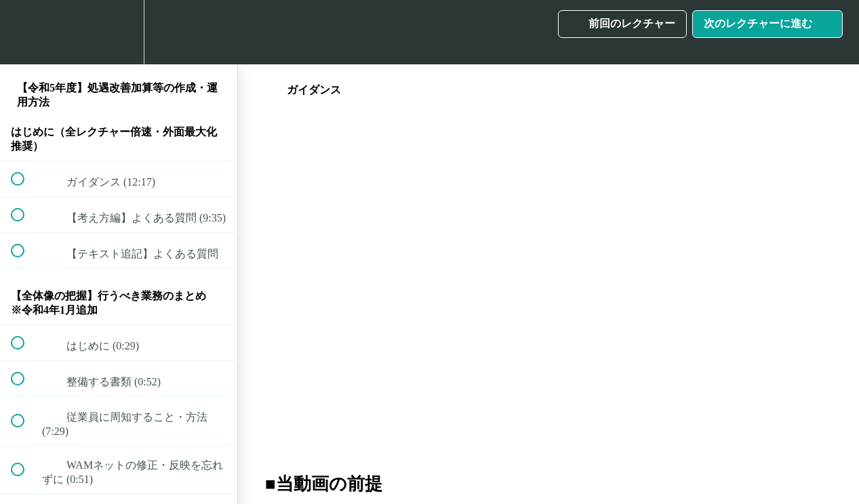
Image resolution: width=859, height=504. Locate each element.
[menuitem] (119, 32)
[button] (25, 32)
